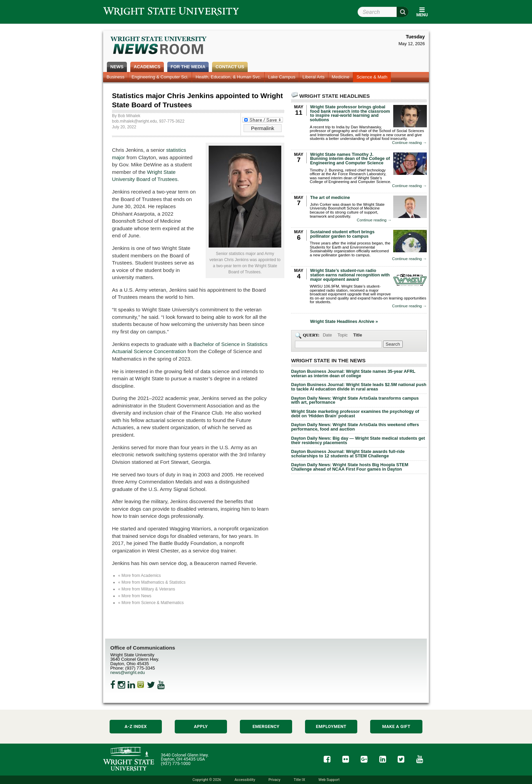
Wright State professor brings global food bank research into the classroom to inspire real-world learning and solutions (350, 113)
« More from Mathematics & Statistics (152, 582)
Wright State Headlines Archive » (344, 322)
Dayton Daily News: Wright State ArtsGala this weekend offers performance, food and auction (355, 427)
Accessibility (245, 780)
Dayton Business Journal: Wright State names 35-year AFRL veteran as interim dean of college (353, 373)
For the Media (188, 67)
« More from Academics (139, 576)
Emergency (266, 726)
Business (116, 77)
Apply (201, 726)
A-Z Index (136, 726)
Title (358, 335)
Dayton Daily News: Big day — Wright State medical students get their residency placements (358, 440)
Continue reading (410, 143)
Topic (343, 335)
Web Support (329, 780)
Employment (331, 726)
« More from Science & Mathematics (151, 603)
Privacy (274, 780)
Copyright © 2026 (207, 780)
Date (327, 335)
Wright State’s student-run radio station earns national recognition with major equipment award (350, 275)
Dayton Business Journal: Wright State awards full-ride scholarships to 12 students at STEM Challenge (348, 454)
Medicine (341, 77)
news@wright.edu (128, 672)
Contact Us (230, 67)
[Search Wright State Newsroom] (393, 344)
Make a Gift (396, 726)
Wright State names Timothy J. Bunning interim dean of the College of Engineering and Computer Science (350, 159)
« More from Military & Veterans (147, 589)
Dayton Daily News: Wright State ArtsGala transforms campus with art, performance (355, 400)
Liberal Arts (314, 77)
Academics (147, 67)
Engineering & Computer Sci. (160, 77)
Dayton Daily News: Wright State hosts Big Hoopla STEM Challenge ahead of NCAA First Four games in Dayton (350, 467)
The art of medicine (330, 197)
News (117, 67)
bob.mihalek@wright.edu (134, 121)
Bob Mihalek (129, 116)
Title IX (300, 780)
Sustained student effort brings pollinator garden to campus (342, 234)
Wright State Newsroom (159, 46)
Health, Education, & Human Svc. (228, 77)
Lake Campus (282, 77)
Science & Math (372, 77)
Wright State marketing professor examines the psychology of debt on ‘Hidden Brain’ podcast (355, 414)
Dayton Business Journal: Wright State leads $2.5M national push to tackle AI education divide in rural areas (359, 387)
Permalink (263, 128)
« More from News (135, 596)
